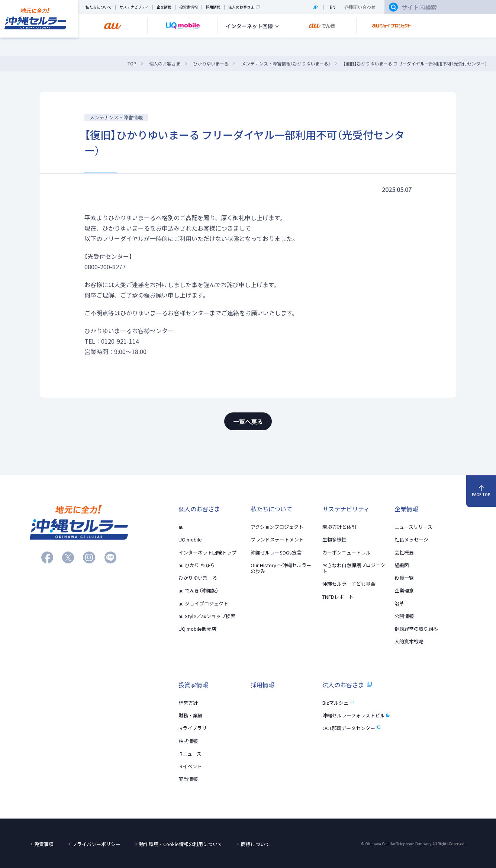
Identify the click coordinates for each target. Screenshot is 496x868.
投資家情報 (189, 7)
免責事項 (44, 844)
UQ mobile (190, 539)
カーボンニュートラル (347, 552)
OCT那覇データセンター (351, 728)
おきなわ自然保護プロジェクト (354, 568)
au (181, 527)
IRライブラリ (193, 728)
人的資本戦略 (409, 641)
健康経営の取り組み (416, 629)
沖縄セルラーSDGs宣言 (276, 552)
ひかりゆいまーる (198, 578)
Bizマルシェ (338, 703)
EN (333, 7)
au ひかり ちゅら (197, 565)
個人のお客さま (199, 509)
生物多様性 (334, 539)
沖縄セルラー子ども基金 (349, 584)
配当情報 (188, 779)
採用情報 (213, 7)
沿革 (399, 603)
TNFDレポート (338, 597)
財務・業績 (191, 715)
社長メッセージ (411, 539)
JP (315, 7)
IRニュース (190, 754)
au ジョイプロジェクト (203, 603)
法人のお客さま (244, 7)
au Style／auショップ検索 (207, 616)
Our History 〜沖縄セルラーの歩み (281, 568)
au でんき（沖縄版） (198, 590)
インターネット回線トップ (207, 552)
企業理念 (404, 590)
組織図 (402, 565)
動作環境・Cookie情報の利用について (181, 844)
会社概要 (404, 552)
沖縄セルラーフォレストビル (356, 715)
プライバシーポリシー (96, 844)
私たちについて (99, 7)
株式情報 (188, 741)
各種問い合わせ (360, 7)
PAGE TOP (481, 491)
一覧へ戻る (248, 421)
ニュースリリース (413, 527)
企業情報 (164, 7)
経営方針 (188, 703)
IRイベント (190, 766)
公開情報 (404, 616)
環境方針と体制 (339, 527)
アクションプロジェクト (277, 527)
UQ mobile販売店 (197, 629)
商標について (255, 844)
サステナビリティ (134, 7)
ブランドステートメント (277, 539)
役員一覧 (404, 578)
